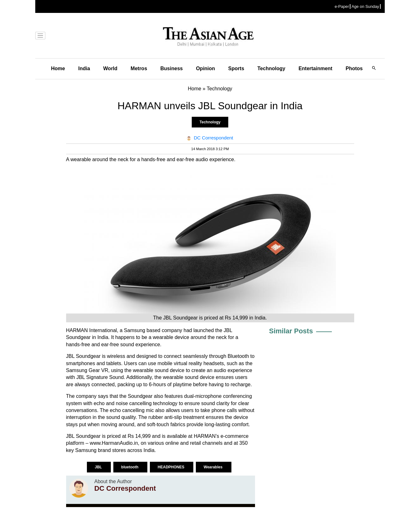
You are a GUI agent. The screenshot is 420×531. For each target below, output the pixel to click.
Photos (354, 68)
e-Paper (342, 6)
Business (171, 68)
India (84, 68)
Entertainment (315, 68)
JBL (99, 467)
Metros (139, 68)
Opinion (205, 68)
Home (58, 68)
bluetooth (130, 467)
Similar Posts (291, 331)
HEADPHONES (172, 467)
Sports (236, 68)
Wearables (214, 467)
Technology (272, 68)
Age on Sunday (365, 6)
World (110, 68)
